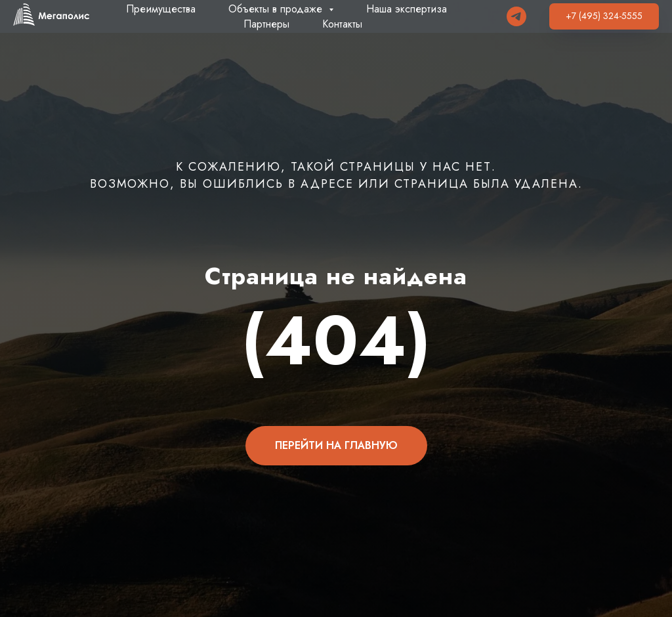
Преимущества (161, 9)
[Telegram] (516, 16)
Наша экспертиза (407, 9)
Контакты (342, 24)
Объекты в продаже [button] (277, 9)
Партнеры (266, 24)
